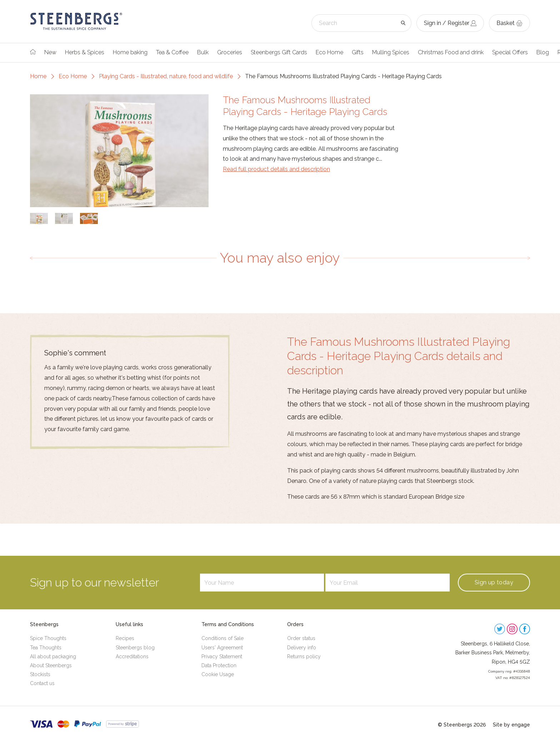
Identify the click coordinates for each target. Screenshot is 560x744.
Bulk (203, 52)
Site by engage (511, 725)
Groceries (230, 52)
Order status (301, 638)
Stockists (40, 674)
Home (38, 76)
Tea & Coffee (172, 52)
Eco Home (329, 52)
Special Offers (510, 52)
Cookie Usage (218, 674)
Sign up (494, 582)
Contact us (42, 683)
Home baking (130, 52)
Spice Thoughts (48, 638)
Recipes (125, 638)
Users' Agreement (222, 648)
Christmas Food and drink (451, 52)
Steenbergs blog (135, 648)
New (50, 52)
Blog (543, 52)
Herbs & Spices (85, 52)
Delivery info (302, 648)
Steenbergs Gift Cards (279, 52)
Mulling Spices (391, 52)
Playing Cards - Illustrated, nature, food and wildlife (166, 76)
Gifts (358, 52)
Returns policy (304, 656)
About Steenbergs (51, 665)
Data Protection (219, 665)
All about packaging (53, 656)
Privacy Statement (222, 656)
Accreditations (132, 656)
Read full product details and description (276, 169)
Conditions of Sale (222, 638)
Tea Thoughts (46, 648)
